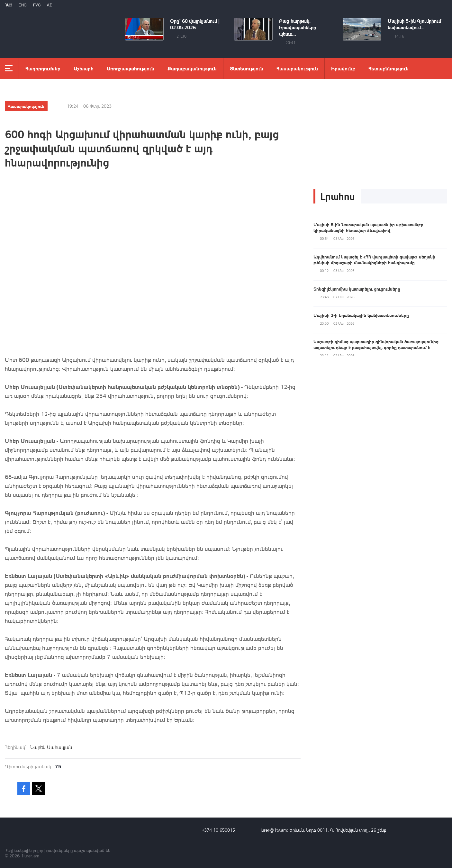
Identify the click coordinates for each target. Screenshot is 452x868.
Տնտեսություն (247, 68)
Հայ (9, 5)
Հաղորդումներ (43, 68)
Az (49, 5)
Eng (23, 5)
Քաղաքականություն (192, 68)
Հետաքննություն (389, 68)
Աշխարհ (84, 68)
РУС (37, 5)
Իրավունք (343, 68)
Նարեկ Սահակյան (51, 747)
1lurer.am (30, 856)
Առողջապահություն (131, 68)
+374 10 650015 (218, 830)
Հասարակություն (297, 68)
